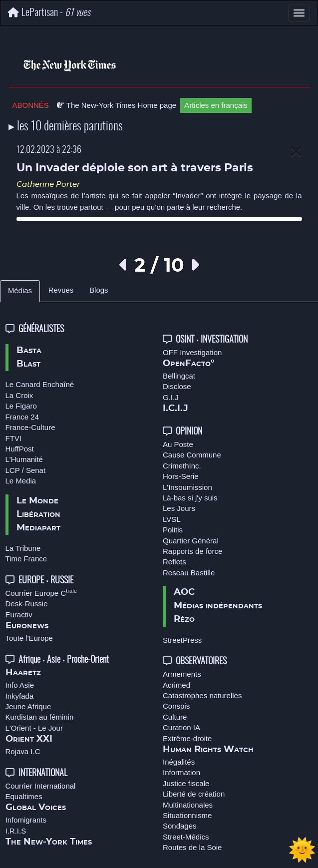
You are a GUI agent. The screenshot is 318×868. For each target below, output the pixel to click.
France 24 (22, 417)
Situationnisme (187, 815)
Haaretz (23, 673)
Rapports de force (192, 551)
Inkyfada (20, 696)
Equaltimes (24, 796)
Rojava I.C (23, 751)
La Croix (19, 395)
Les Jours (179, 508)
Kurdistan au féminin (40, 717)
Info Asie (20, 685)
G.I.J (171, 397)
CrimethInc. (182, 466)
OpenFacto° (189, 364)
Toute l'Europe (29, 638)
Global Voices (36, 808)
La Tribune (23, 548)
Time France (26, 559)
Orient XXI (29, 739)
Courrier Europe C (41, 593)
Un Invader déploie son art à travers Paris (135, 168)
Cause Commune (192, 455)
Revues (61, 290)
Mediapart (38, 528)
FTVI (14, 438)
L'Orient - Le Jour (34, 728)
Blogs (99, 290)
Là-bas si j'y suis (190, 498)
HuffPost (20, 449)
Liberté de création (194, 794)
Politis (173, 530)
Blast (28, 364)
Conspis (176, 706)
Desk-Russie (27, 604)
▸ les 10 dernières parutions (66, 127)
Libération (38, 514)
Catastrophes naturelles (202, 695)
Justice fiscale (186, 783)
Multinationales (188, 805)
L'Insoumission (187, 487)
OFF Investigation (192, 352)
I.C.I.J (175, 409)
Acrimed (176, 685)
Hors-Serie (181, 476)
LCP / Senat (26, 470)
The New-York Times (49, 842)
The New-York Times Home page (117, 105)
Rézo (184, 619)
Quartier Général (191, 541)
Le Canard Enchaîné (40, 384)
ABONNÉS (31, 105)
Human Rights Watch (208, 750)
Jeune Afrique (28, 706)
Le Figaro (21, 406)
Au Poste (178, 444)
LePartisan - (49, 13)
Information (181, 772)
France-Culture (30, 427)
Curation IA (181, 727)
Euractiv (19, 615)
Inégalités (179, 762)
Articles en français (216, 105)
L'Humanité (24, 459)
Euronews (27, 626)
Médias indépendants (218, 606)
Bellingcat (179, 376)
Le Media (21, 481)
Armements (182, 674)
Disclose (177, 386)
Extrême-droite (187, 738)
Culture (175, 717)
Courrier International (41, 786)
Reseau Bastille (189, 573)
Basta (29, 351)
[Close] (296, 152)
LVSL (172, 519)
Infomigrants (26, 820)
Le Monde (37, 501)
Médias (20, 291)
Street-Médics (186, 837)
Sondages (180, 826)
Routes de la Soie (192, 847)
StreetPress (182, 640)
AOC (184, 592)
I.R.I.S (16, 831)
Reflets (174, 562)
